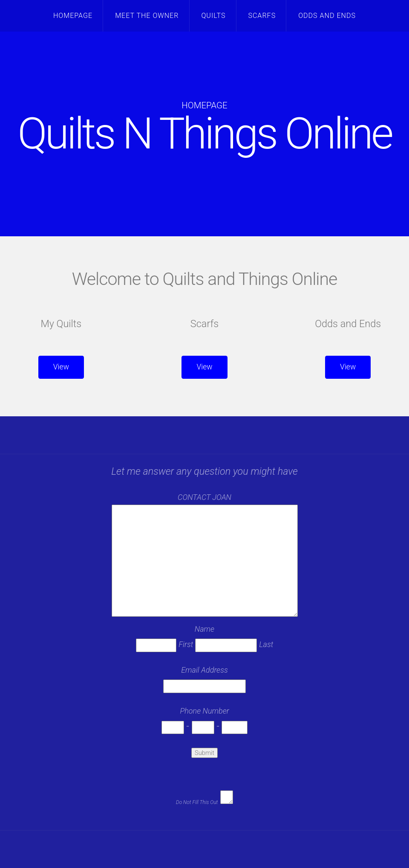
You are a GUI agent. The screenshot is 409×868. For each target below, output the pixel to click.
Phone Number (204, 711)
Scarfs (262, 16)
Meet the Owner (147, 16)
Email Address (204, 670)
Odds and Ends (327, 16)
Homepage (73, 16)
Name (204, 629)
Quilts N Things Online (204, 134)
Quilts (213, 16)
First (186, 644)
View (61, 367)
